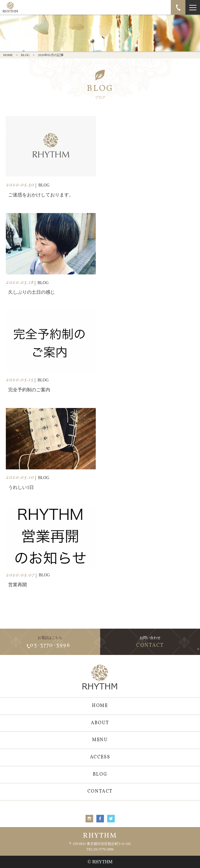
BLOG (25, 55)
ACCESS (100, 757)
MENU (100, 740)
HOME (8, 55)
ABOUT (100, 723)
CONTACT (100, 791)
